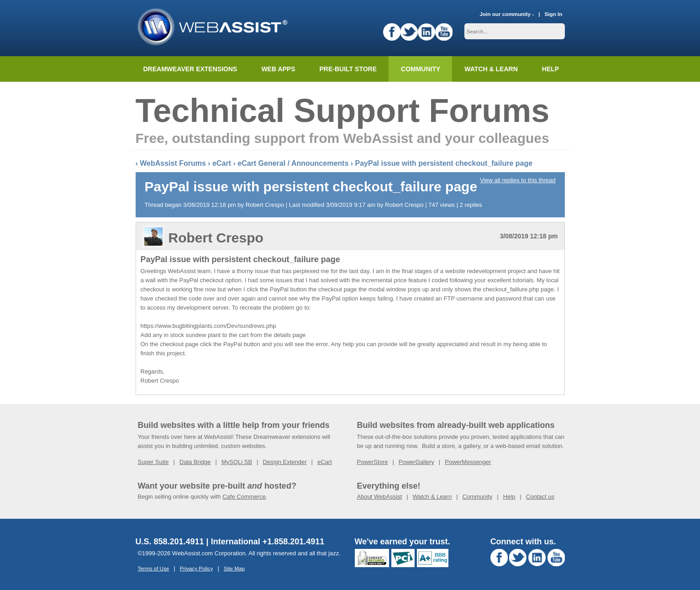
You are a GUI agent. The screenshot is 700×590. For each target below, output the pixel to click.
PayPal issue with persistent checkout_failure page (444, 163)
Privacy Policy (197, 568)
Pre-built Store (348, 69)
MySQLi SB (237, 462)
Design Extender (284, 462)
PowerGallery (416, 462)
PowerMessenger (468, 462)
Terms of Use (154, 568)
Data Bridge (195, 462)
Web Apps (278, 69)
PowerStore (373, 462)
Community (421, 69)
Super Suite (153, 462)
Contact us (540, 497)
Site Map (234, 568)
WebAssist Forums (173, 163)
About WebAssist (380, 497)
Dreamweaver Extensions (190, 69)
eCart (222, 163)
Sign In (554, 14)
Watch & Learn (491, 69)
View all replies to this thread (518, 180)
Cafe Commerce (244, 497)
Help (509, 497)
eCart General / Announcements (293, 163)
